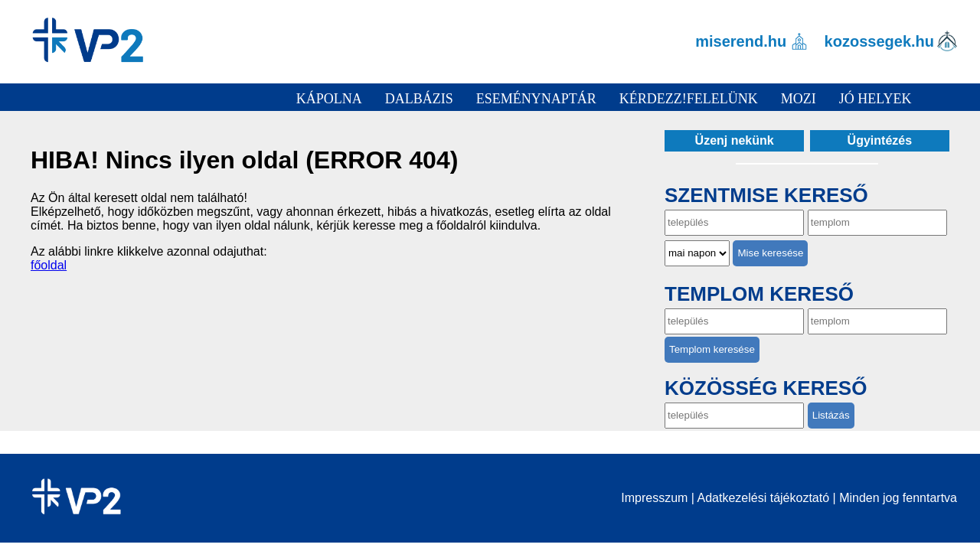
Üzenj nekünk (735, 140)
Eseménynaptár (536, 99)
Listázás (831, 415)
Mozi (799, 99)
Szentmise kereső (766, 195)
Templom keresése (712, 349)
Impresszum (654, 498)
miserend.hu (741, 41)
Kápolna (329, 99)
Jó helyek (875, 99)
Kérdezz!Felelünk (689, 99)
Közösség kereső (766, 388)
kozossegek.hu (879, 41)
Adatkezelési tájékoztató (764, 498)
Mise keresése (770, 253)
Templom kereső (759, 294)
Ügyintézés (880, 140)
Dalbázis (419, 99)
